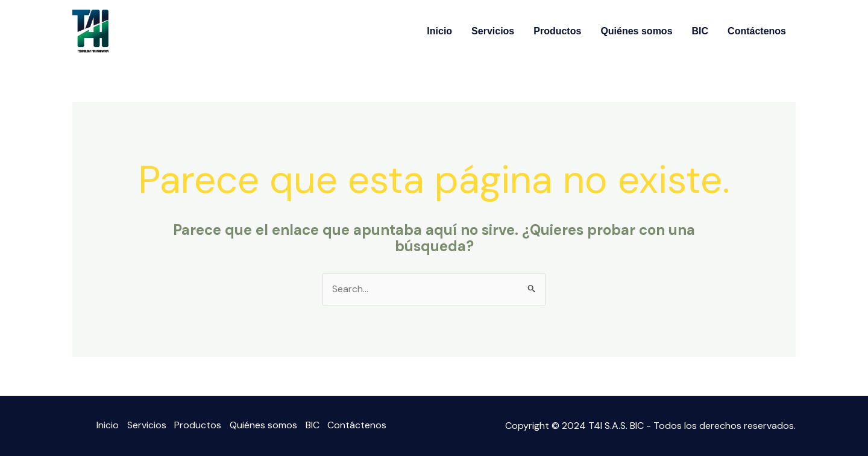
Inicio (439, 31)
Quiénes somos (636, 31)
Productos (557, 31)
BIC (700, 31)
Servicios (493, 31)
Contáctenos (757, 31)
